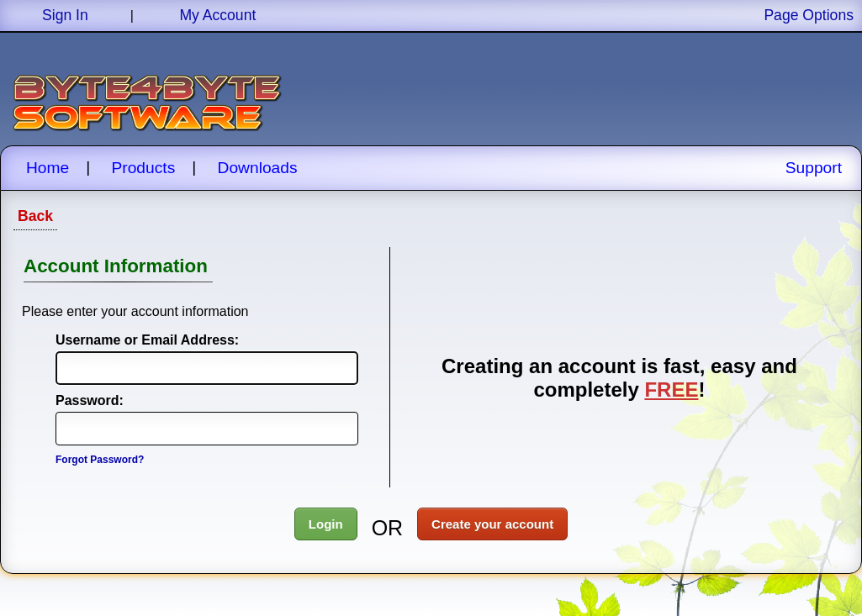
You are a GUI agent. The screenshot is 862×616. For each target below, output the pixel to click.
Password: (90, 400)
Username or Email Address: (129, 340)
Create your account (492, 524)
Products (144, 168)
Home (48, 168)
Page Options (809, 15)
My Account (217, 15)
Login (326, 524)
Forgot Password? (100, 460)
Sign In (65, 15)
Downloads (258, 168)
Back (35, 216)
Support (814, 168)
